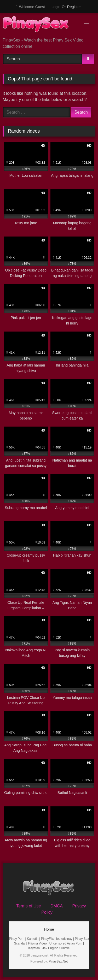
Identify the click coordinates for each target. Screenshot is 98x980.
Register (74, 7)
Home (49, 929)
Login (56, 7)
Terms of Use (28, 906)
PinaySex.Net (58, 961)
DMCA (57, 906)
